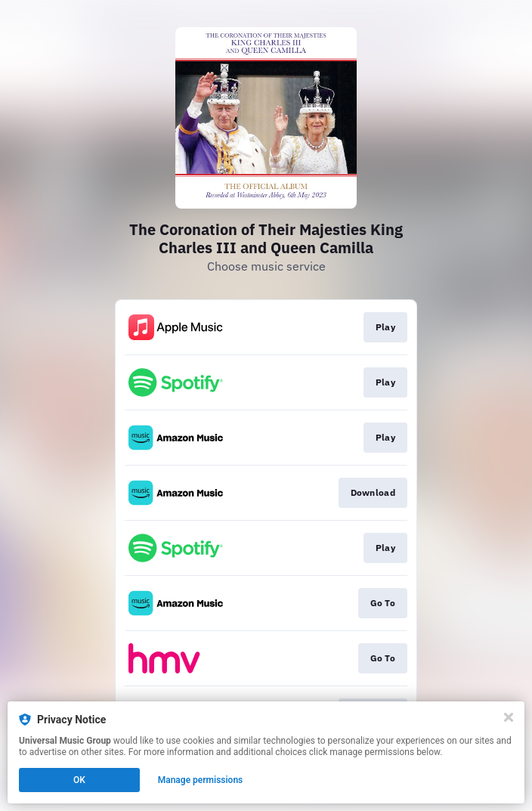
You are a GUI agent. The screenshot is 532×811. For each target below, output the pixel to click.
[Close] (509, 717)
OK (79, 780)
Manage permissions (201, 780)
